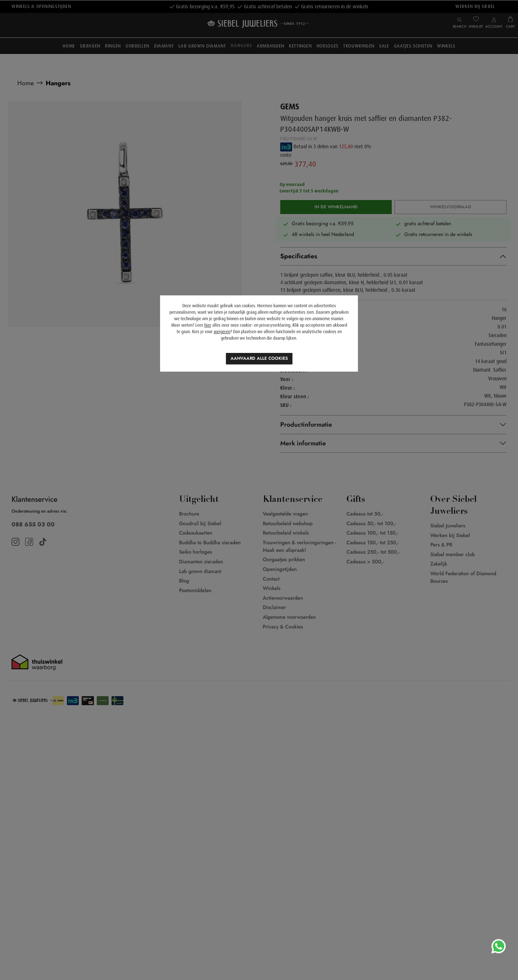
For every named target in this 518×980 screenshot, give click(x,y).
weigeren (222, 332)
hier (208, 325)
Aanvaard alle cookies (259, 358)
